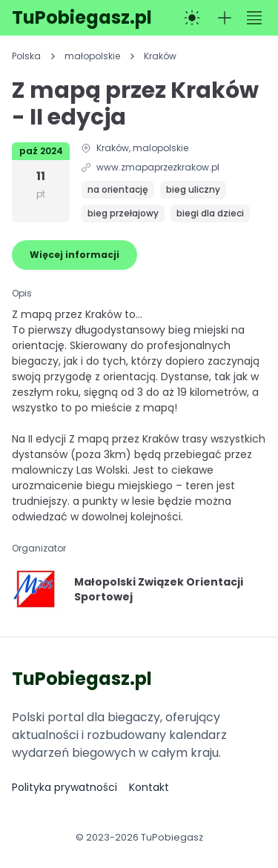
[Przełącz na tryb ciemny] (192, 18)
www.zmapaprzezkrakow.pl (158, 168)
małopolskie (92, 56)
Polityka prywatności (64, 787)
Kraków (160, 56)
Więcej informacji (75, 255)
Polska (26, 56)
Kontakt (149, 787)
